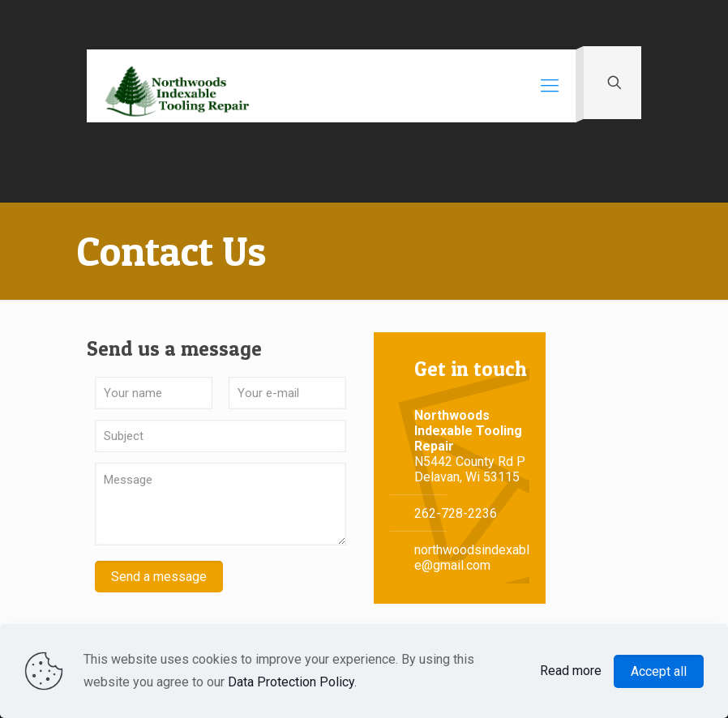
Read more (571, 671)
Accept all (659, 671)
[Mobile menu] (550, 86)
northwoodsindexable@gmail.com (472, 558)
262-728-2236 (456, 513)
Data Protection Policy (291, 682)
